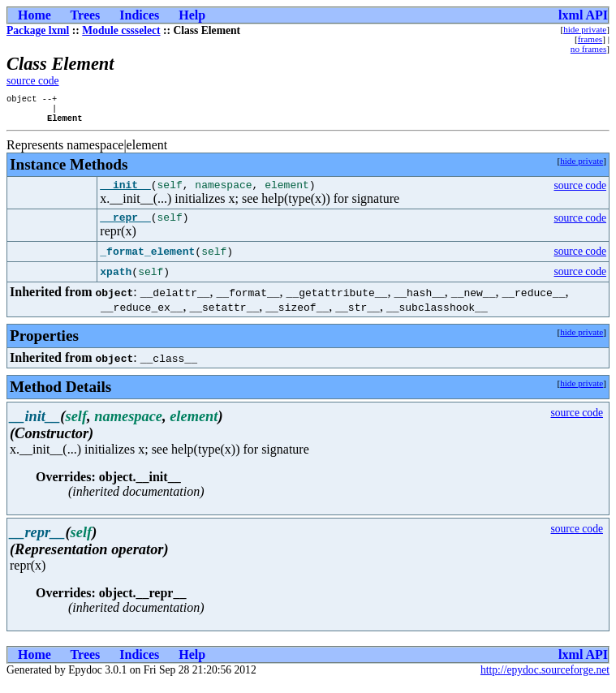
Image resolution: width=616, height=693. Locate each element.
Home (34, 15)
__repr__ (125, 226)
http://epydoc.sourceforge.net (545, 680)
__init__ (125, 192)
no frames (588, 49)
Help (192, 15)
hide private (585, 29)
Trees (86, 15)
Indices (139, 15)
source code (33, 81)
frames (590, 39)
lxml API (583, 15)
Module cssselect (121, 30)
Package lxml (38, 30)
